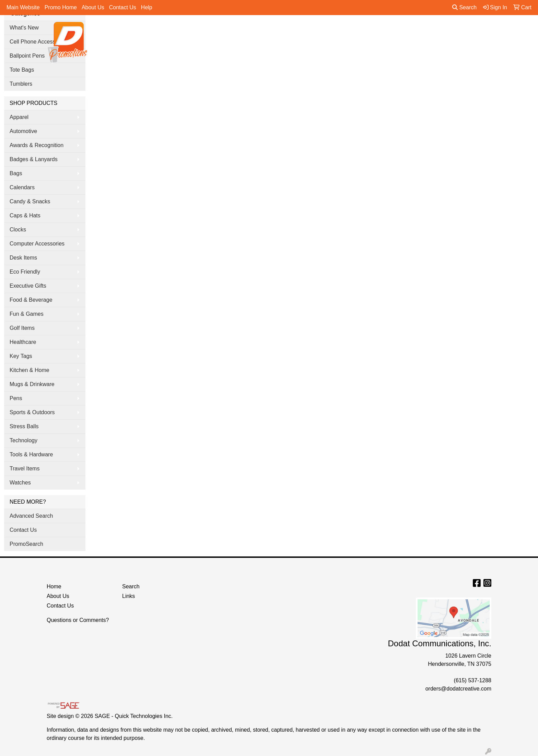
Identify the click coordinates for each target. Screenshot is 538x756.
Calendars (22, 187)
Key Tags (21, 356)
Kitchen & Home (30, 370)
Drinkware (293, 30)
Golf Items (22, 328)
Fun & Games (27, 314)
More (434, 30)
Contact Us (123, 7)
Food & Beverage (31, 300)
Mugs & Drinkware (32, 384)
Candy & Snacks (30, 201)
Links (128, 596)
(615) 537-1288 (473, 680)
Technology (24, 440)
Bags (263, 30)
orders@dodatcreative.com (458, 689)
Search (464, 7)
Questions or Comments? (78, 620)
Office (324, 30)
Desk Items (23, 258)
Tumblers (21, 84)
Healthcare (23, 342)
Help (147, 7)
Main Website (23, 7)
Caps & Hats (25, 215)
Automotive (23, 131)
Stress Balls (24, 426)
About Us (93, 7)
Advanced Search (31, 516)
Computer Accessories (37, 244)
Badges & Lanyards (34, 159)
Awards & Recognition (37, 145)
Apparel (236, 30)
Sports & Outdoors (32, 412)
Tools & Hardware (31, 454)
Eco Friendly (25, 272)
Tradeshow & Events (367, 30)
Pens (410, 30)
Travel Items (25, 469)
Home (54, 586)
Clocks (18, 230)
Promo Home (61, 7)
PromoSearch (26, 544)
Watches (20, 483)
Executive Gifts (28, 286)
